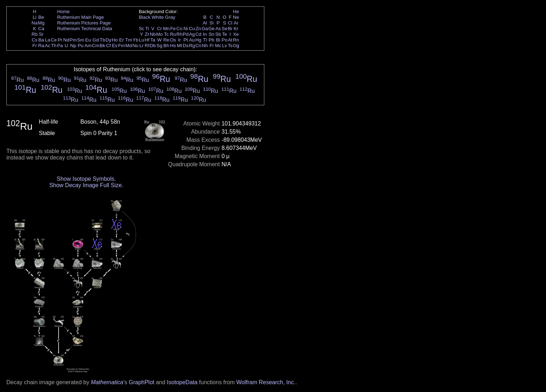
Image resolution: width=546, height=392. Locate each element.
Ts (230, 46)
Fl (211, 46)
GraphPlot (141, 382)
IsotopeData (182, 382)
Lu (142, 40)
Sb (218, 34)
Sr (41, 34)
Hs (173, 46)
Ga (205, 29)
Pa (60, 46)
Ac (48, 46)
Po (225, 40)
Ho (115, 40)
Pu (80, 46)
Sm (81, 40)
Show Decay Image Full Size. (86, 185)
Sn (212, 34)
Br (230, 29)
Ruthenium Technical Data (85, 29)
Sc (142, 29)
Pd (186, 34)
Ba (41, 40)
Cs (34, 40)
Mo (160, 34)
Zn (198, 29)
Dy (108, 40)
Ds (186, 46)
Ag (192, 34)
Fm (121, 46)
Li (34, 17)
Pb (212, 40)
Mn (166, 29)
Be (41, 17)
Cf (108, 46)
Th (54, 46)
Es (115, 46)
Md (129, 46)
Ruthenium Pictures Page (84, 23)
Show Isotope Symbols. (86, 179)
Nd (66, 40)
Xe (236, 34)
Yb (135, 40)
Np (73, 46)
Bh (166, 46)
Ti (147, 29)
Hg (198, 40)
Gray (170, 17)
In (205, 34)
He (236, 12)
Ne (236, 17)
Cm (96, 46)
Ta (153, 40)
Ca (41, 29)
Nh (205, 46)
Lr (142, 46)
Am (88, 46)
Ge (212, 29)
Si (212, 23)
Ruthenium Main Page (80, 17)
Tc (166, 34)
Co (179, 29)
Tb (102, 40)
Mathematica (107, 382)
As (218, 29)
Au (192, 40)
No (136, 46)
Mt (179, 46)
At (230, 40)
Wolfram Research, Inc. (266, 382)
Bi (218, 40)
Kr (236, 29)
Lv (225, 46)
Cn (198, 46)
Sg (159, 46)
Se (225, 29)
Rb (35, 34)
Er (121, 40)
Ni (186, 29)
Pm (73, 40)
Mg (41, 23)
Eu (88, 40)
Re (166, 40)
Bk (102, 46)
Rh (179, 34)
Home (63, 12)
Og (236, 46)
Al (205, 23)
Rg (192, 46)
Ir (179, 40)
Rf (147, 46)
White (158, 17)
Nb (153, 34)
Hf (147, 40)
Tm (128, 40)
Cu (192, 29)
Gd (96, 40)
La (48, 40)
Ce (54, 40)
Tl (205, 40)
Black (145, 17)
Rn (236, 40)
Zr (147, 34)
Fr (35, 46)
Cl (230, 23)
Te (225, 34)
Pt (186, 40)
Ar (236, 23)
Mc (218, 46)
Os (173, 40)
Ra (41, 46)
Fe (173, 29)
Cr (159, 29)
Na (35, 23)
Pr (60, 40)
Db (153, 46)
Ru (173, 34)
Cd (198, 34)
